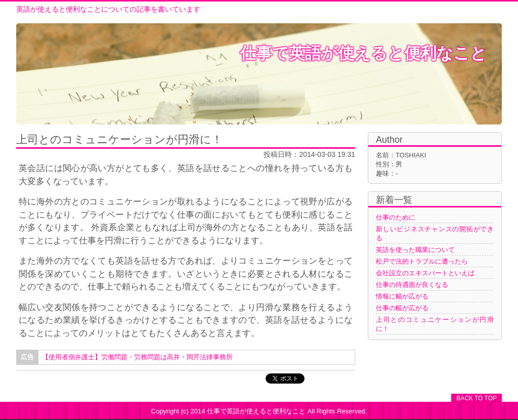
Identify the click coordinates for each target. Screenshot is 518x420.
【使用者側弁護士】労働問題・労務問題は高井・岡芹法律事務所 (137, 357)
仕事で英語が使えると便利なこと (363, 53)
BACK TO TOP (477, 398)
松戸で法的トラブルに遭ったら (422, 261)
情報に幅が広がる (402, 296)
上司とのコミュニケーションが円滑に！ (435, 324)
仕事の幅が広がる (402, 308)
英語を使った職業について (415, 250)
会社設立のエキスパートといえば (425, 273)
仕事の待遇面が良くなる (412, 285)
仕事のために (396, 217)
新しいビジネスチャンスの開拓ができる (435, 234)
